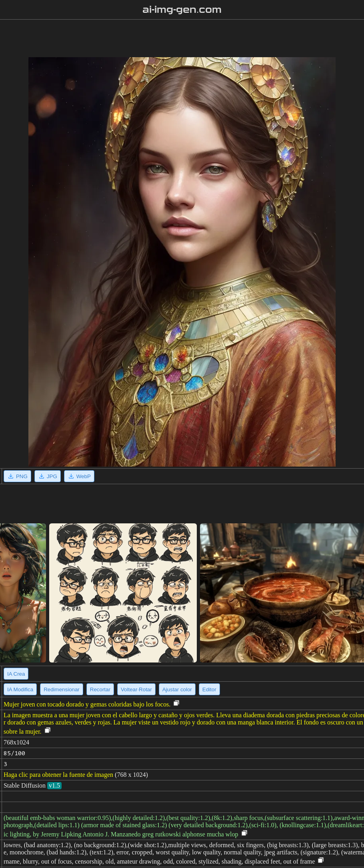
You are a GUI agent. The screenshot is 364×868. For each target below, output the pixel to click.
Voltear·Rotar (136, 689)
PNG (17, 476)
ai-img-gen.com (182, 10)
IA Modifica (20, 689)
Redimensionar (62, 689)
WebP (79, 476)
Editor (209, 689)
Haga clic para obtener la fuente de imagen (58, 775)
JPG (48, 476)
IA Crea (16, 674)
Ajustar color (177, 689)
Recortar (100, 689)
